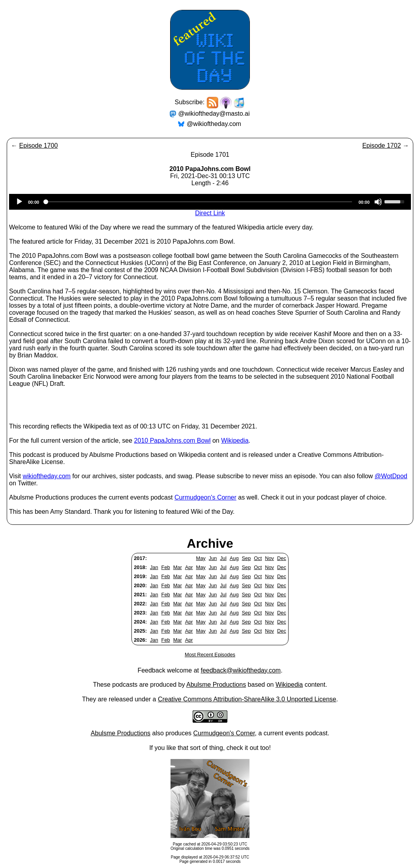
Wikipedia (235, 441)
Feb (166, 567)
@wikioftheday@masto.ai (214, 114)
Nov (269, 558)
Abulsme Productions (216, 685)
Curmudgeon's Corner (205, 497)
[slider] (199, 202)
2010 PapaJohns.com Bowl (172, 441)
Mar (178, 567)
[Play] (19, 202)
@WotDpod (391, 476)
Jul (223, 558)
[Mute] (378, 202)
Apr (189, 567)
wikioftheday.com (47, 476)
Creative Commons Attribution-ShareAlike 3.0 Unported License (247, 699)
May (201, 558)
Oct (258, 558)
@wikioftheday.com (214, 124)
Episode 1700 (38, 146)
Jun (213, 558)
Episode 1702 (382, 146)
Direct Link (210, 213)
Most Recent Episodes (210, 655)
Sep (247, 558)
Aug (234, 558)
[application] (210, 202)
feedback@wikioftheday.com (241, 670)
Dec (282, 558)
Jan (154, 567)
